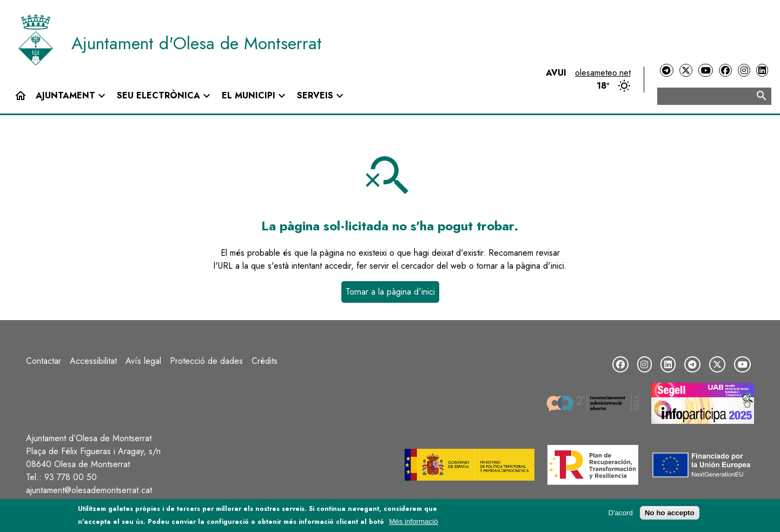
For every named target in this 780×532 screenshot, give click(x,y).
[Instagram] (744, 71)
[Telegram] (666, 71)
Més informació (413, 521)
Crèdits (265, 361)
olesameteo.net (603, 73)
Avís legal (143, 361)
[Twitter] (686, 71)
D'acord (620, 513)
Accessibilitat (93, 361)
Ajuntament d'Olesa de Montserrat (197, 43)
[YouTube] (705, 71)
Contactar (44, 361)
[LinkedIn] (762, 71)
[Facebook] (725, 71)
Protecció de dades (206, 361)
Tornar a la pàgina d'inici (390, 292)
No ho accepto (670, 513)
